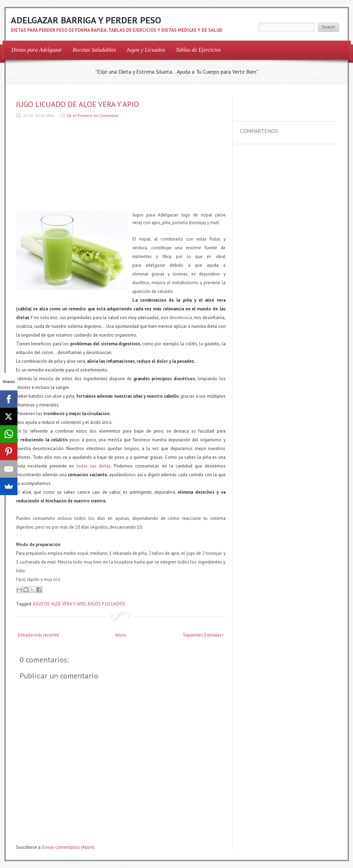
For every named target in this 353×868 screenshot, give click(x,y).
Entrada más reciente (38, 635)
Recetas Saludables (94, 50)
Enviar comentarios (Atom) (68, 847)
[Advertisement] (68, 167)
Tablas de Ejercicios (198, 50)
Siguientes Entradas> (203, 635)
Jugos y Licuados (146, 50)
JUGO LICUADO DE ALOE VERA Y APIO (78, 104)
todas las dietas (93, 466)
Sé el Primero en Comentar (93, 115)
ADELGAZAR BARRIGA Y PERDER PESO (86, 20)
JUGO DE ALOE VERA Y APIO (59, 604)
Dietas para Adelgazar (37, 50)
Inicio (121, 635)
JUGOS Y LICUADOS (106, 604)
